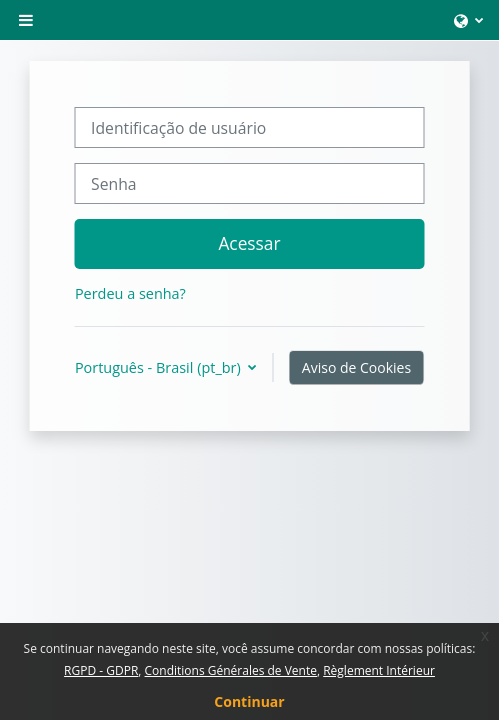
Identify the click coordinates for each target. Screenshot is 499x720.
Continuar (249, 701)
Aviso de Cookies (356, 367)
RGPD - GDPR (101, 670)
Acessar (249, 243)
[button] (468, 20)
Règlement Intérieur (379, 670)
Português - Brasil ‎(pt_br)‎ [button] (160, 367)
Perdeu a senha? (130, 293)
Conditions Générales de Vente (231, 670)
